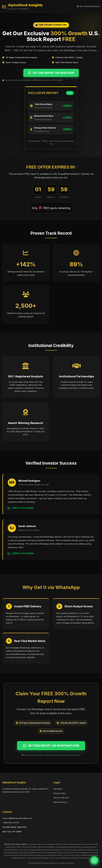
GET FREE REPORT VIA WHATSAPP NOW (51, 746)
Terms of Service (61, 798)
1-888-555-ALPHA (11, 823)
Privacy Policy (60, 793)
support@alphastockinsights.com (17, 818)
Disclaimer (58, 789)
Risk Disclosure (60, 802)
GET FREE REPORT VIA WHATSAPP (51, 73)
